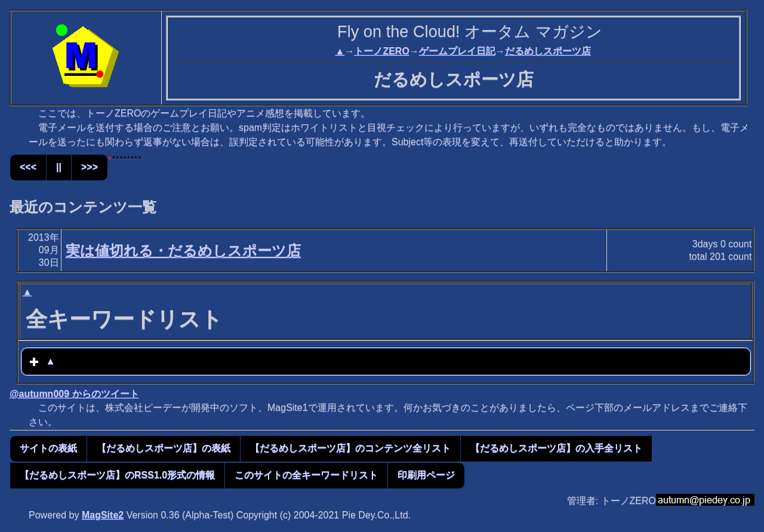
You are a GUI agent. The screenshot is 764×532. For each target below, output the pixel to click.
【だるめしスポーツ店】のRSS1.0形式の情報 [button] (117, 475)
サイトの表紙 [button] (48, 448)
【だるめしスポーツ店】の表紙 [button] (164, 448)
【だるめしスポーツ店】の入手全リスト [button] (556, 448)
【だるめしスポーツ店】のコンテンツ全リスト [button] (350, 448)
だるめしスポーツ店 (548, 51)
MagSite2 (103, 515)
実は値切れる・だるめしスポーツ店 (183, 250)
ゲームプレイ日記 (457, 51)
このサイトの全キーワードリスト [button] (306, 475)
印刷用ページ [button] (426, 475)
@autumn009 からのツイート (74, 394)
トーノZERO (381, 51)
